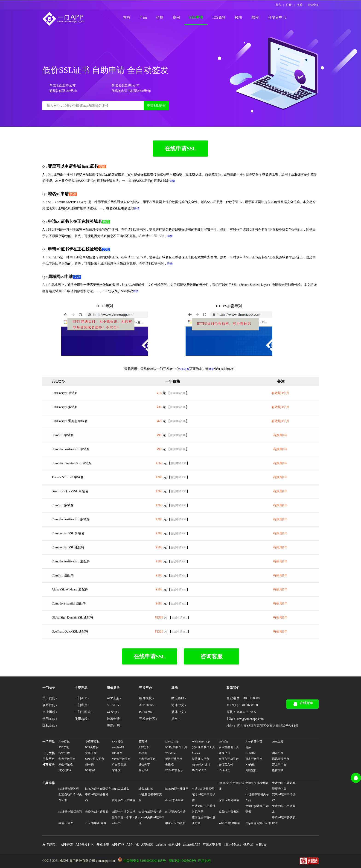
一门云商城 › (84, 712)
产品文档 (204, 861)
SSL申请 (196, 17)
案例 (176, 17)
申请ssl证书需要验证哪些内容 (284, 786)
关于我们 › (50, 698)
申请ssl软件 (66, 823)
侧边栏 (170, 765)
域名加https (146, 789)
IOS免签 (219, 17)
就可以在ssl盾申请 (124, 800)
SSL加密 (64, 747)
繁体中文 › (179, 712)
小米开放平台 (147, 759)
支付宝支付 (226, 765)
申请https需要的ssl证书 (257, 809)
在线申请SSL (181, 149)
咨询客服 (212, 656)
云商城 (143, 742)
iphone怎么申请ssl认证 (231, 786)
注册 (289, 5)
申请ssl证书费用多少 (257, 786)
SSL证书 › (114, 705)
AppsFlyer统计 (201, 765)
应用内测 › (114, 726)
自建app (261, 845)
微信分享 (144, 765)
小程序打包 (92, 742)
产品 (143, 17)
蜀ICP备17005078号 (183, 861)
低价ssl (248, 845)
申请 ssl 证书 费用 (203, 789)
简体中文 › (179, 705)
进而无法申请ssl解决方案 (204, 820)
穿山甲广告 (279, 765)
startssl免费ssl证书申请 (152, 820)
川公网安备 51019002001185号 (144, 861)
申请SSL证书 (156, 106)
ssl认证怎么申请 (176, 812)
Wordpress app (201, 742)
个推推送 (224, 770)
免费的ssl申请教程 (97, 812)
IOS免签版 (92, 747)
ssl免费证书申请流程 (150, 797)
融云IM (143, 770)
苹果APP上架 (212, 845)
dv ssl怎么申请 (175, 800)
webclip (161, 845)
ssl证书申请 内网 (96, 823)
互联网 (143, 753)
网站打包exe (232, 845)
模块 (239, 17)
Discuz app (172, 742)
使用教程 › (82, 719)
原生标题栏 (66, 765)
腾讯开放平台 (281, 759)
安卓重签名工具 (229, 747)
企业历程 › (50, 712)
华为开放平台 (67, 759)
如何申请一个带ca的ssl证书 (125, 820)
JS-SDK (250, 753)
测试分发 (278, 753)
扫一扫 (89, 765)
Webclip (224, 742)
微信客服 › (179, 698)
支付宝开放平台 (229, 759)
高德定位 (251, 770)
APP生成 (133, 845)
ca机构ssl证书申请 (150, 812)
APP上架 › (114, 698)
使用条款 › (50, 719)
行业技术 (64, 753)
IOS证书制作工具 (176, 747)
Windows (171, 753)
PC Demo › (146, 712)
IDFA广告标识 (174, 770)
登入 (278, 5)
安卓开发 (91, 753)
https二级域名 (121, 789)
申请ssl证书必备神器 (97, 797)
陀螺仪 (116, 770)
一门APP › (82, 698)
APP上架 (278, 742)
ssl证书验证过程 (69, 789)
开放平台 (224, 753)
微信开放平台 (201, 759)
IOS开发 (117, 753)
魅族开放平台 (174, 759)
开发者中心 (277, 17)
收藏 (300, 5)
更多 (248, 747)
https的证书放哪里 (177, 789)
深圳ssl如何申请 (229, 800)
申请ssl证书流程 (176, 823)
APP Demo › (147, 705)
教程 (255, 17)
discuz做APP (191, 845)
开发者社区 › (148, 719)
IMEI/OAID (199, 770)
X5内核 (250, 765)
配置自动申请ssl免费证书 (70, 797)
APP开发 (67, 845)
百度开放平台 (254, 759)
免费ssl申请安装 (229, 812)
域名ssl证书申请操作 (204, 797)
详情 (172, 181)
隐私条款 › (50, 726)
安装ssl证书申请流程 (284, 797)
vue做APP (118, 747)
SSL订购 (184, 369)
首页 (127, 17)
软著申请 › (114, 719)
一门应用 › (82, 705)
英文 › (175, 719)
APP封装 (147, 845)
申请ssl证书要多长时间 (284, 820)
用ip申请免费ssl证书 (258, 823)
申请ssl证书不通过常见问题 (204, 809)
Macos (196, 753)
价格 (160, 17)
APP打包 (64, 742)
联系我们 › (50, 705)
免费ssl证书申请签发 (284, 809)
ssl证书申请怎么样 (124, 812)
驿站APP (175, 845)
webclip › (113, 712)
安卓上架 (103, 845)
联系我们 (233, 688)
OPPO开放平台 (95, 759)
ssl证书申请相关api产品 (258, 797)
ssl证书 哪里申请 (229, 823)
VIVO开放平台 (121, 759)
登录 (211, 369)
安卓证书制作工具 (203, 747)
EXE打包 (118, 742)
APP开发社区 (85, 845)
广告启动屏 (119, 765)
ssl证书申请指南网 (70, 812)
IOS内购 (90, 770)
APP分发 (144, 747)
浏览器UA (65, 770)
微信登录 (278, 770)
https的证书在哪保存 (98, 789)
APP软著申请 (254, 742)
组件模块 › (146, 698)
